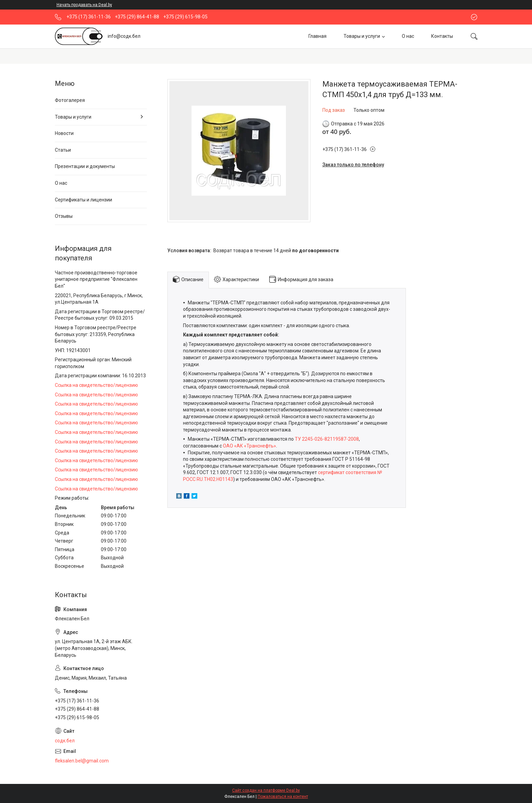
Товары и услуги (362, 36)
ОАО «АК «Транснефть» (249, 446)
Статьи (63, 150)
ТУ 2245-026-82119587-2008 (327, 439)
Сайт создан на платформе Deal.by (266, 790)
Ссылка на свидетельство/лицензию (96, 385)
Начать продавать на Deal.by (84, 5)
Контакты (442, 36)
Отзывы (64, 216)
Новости (64, 133)
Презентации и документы (85, 166)
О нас (408, 36)
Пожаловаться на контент (283, 797)
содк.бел (65, 741)
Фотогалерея (70, 100)
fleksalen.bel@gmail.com (82, 761)
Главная (317, 36)
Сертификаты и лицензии (83, 200)
